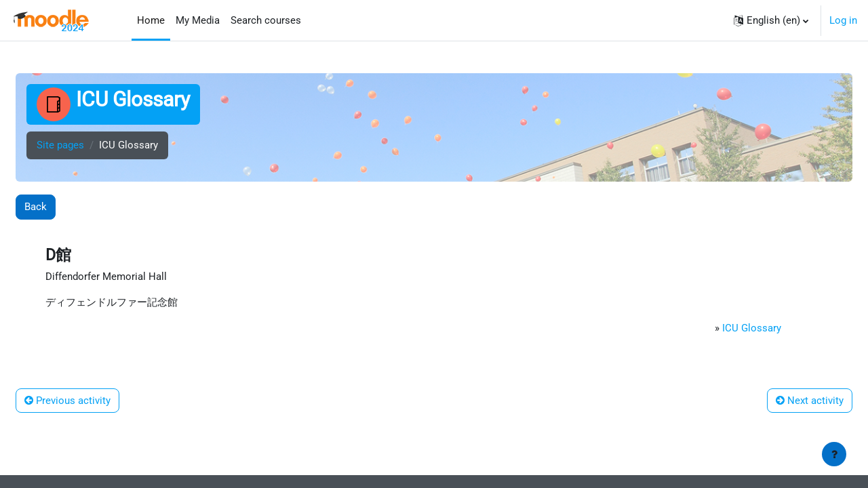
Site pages (60, 146)
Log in (843, 20)
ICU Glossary (751, 330)
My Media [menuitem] (198, 20)
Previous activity (67, 403)
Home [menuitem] (151, 20)
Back (36, 207)
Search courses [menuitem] (266, 20)
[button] (771, 20)
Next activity (810, 403)
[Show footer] (834, 454)
